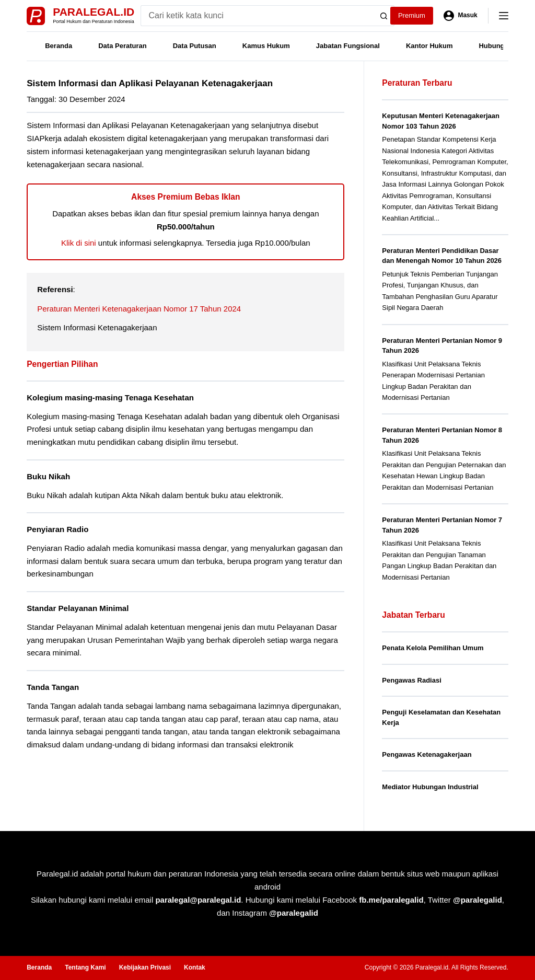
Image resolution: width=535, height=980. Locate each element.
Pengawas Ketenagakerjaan (427, 754)
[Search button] (384, 16)
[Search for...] (257, 16)
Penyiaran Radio (57, 529)
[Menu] (504, 16)
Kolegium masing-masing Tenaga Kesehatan (110, 397)
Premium (412, 15)
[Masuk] (461, 16)
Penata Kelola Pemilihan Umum (433, 648)
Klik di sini (79, 243)
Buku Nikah (48, 476)
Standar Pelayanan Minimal (78, 608)
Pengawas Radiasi (411, 680)
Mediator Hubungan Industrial (430, 787)
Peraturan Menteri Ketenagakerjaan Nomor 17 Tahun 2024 (139, 309)
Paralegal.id (94, 12)
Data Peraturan (122, 46)
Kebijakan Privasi (145, 967)
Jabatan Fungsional (348, 46)
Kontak (195, 967)
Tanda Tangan (53, 687)
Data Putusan (195, 46)
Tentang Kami (85, 967)
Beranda (59, 46)
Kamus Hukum (266, 46)
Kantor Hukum (429, 46)
